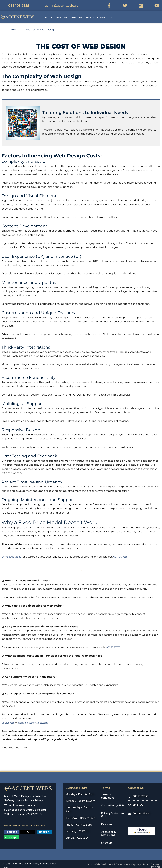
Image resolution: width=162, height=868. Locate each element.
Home (48, 14)
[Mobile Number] (14, 4)
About (90, 14)
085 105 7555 (123, 553)
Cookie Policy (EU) (112, 802)
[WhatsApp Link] (142, 4)
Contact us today (12, 553)
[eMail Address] (59, 4)
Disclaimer (108, 821)
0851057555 (9, 719)
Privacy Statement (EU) (113, 812)
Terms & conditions (108, 793)
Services (61, 14)
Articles (76, 14)
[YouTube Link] (158, 4)
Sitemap (107, 839)
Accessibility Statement (109, 830)
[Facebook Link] (110, 4)
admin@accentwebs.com (36, 719)
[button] (79, 13)
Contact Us (105, 14)
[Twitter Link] (126, 4)
